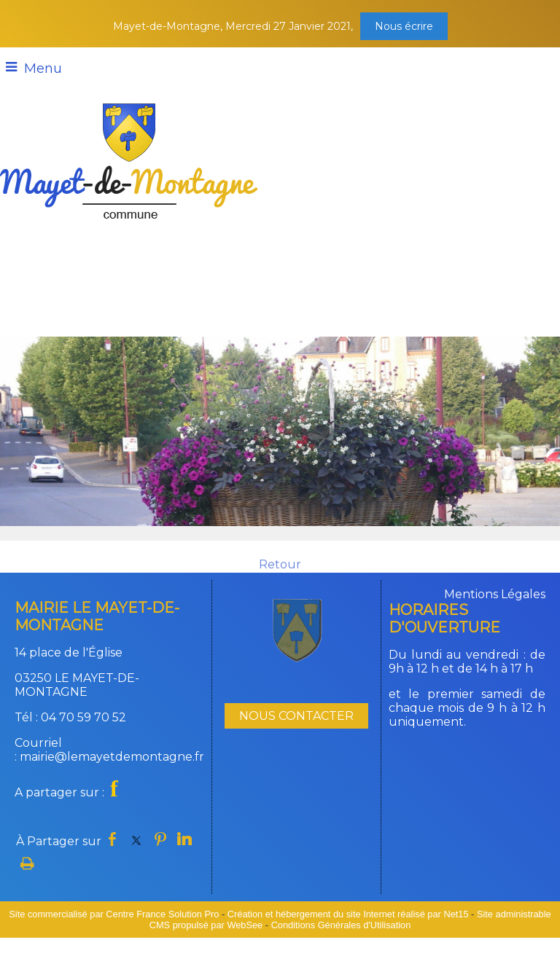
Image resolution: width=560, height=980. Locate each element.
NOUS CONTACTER (296, 716)
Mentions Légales (495, 594)
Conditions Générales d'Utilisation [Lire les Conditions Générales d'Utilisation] (341, 925)
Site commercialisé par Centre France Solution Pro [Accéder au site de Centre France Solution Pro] (114, 914)
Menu (43, 68)
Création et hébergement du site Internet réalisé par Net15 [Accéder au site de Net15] (348, 914)
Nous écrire (404, 26)
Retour (280, 571)
